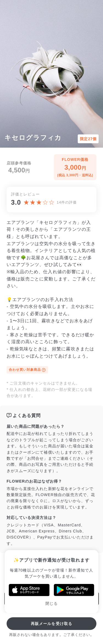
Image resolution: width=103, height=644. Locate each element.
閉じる (51, 604)
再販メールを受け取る (51, 624)
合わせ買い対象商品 (27, 370)
